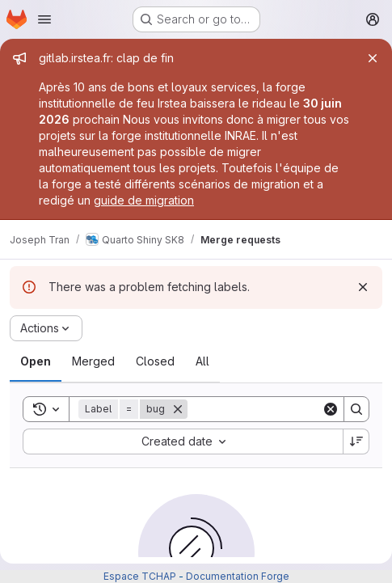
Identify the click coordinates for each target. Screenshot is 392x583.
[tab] (36, 361)
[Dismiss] (363, 287)
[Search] (288, 409)
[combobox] (183, 441)
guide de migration (144, 200)
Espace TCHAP (140, 576)
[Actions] (46, 328)
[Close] (373, 58)
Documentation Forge (238, 576)
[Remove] (178, 409)
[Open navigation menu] (44, 19)
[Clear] (331, 409)
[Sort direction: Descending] (356, 441)
